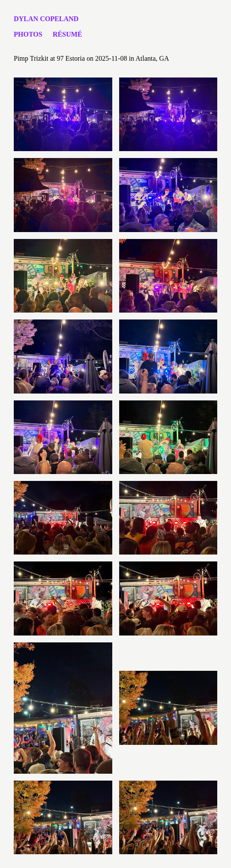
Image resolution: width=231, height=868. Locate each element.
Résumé (67, 34)
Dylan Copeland (46, 19)
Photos (28, 34)
